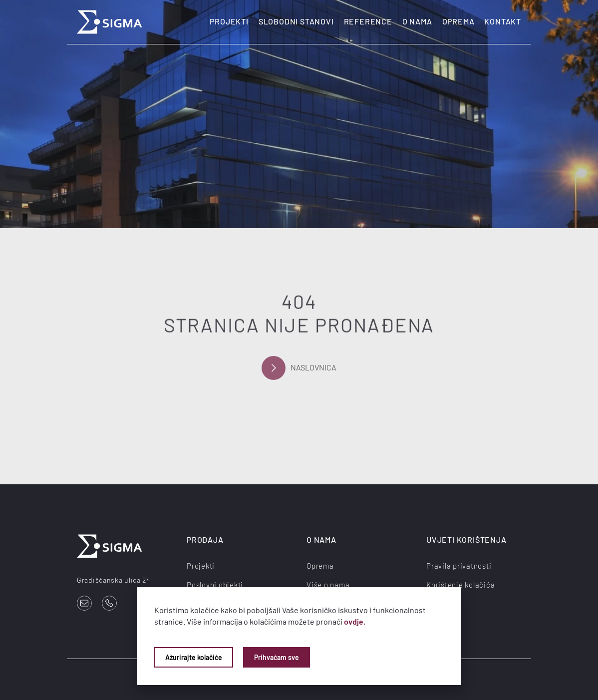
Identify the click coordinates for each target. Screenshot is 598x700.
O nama (417, 21)
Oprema (458, 21)
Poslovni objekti (215, 585)
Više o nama (328, 585)
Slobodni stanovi (296, 21)
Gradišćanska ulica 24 (114, 580)
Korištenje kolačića (460, 585)
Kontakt (503, 21)
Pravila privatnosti (459, 566)
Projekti (229, 21)
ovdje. (355, 621)
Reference (368, 21)
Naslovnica (299, 369)
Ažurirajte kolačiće (194, 657)
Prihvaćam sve (277, 657)
